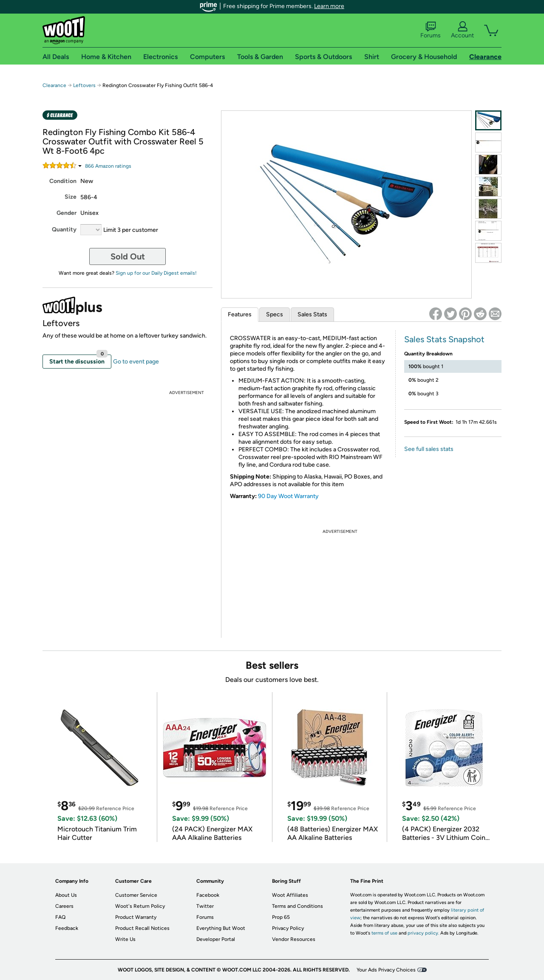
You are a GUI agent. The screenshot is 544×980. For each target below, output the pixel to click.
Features (240, 314)
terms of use (384, 933)
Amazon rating (108, 166)
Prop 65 (281, 917)
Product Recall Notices (142, 928)
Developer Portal (216, 939)
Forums (431, 30)
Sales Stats (312, 314)
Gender (67, 213)
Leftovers (84, 85)
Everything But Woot (221, 928)
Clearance (54, 85)
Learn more (329, 6)
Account (462, 30)
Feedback (67, 928)
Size (71, 197)
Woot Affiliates (290, 895)
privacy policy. (423, 933)
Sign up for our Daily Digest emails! (156, 273)
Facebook (208, 895)
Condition (63, 181)
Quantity (64, 230)
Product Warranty (136, 917)
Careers (64, 906)
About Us (66, 895)
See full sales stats (429, 449)
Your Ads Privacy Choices (386, 970)
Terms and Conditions (297, 906)
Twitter (205, 906)
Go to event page (136, 362)
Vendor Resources (294, 939)
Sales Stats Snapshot (444, 339)
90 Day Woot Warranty (288, 496)
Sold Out (128, 256)
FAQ (60, 917)
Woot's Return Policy (140, 906)
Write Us (125, 939)
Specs (275, 314)
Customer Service (136, 895)
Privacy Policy (288, 928)
